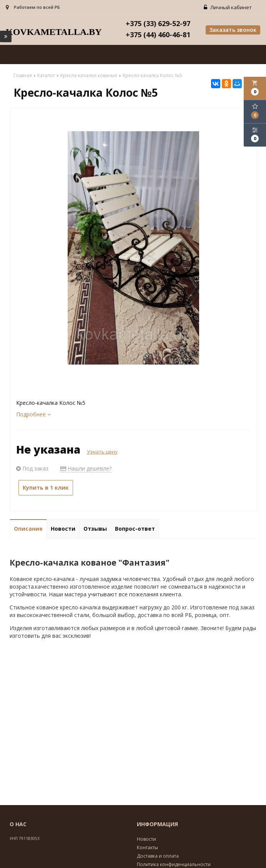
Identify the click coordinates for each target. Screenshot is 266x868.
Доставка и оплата (158, 856)
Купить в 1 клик (46, 488)
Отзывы (95, 529)
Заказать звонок (233, 31)
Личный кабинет (229, 8)
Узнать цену (102, 452)
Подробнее (33, 415)
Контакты (147, 848)
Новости (63, 529)
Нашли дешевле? (86, 469)
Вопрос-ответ (135, 529)
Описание (28, 529)
